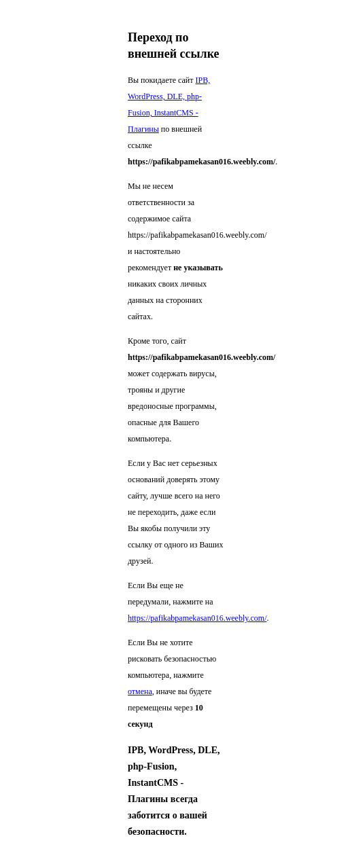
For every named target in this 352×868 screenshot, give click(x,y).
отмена (140, 691)
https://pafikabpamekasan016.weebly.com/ (197, 618)
